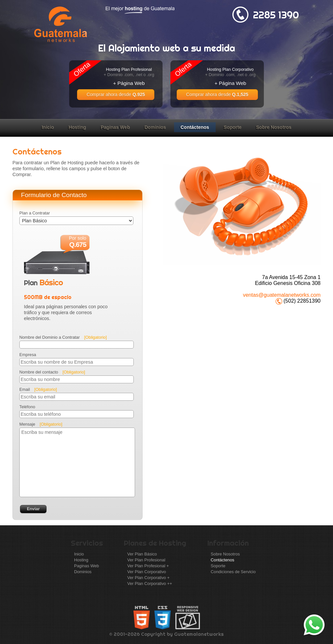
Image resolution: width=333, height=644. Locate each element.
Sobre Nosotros (274, 127)
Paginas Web (115, 127)
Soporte (232, 127)
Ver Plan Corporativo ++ (150, 584)
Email (38, 389)
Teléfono (27, 407)
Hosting (77, 127)
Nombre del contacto (52, 372)
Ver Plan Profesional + (148, 566)
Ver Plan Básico (142, 554)
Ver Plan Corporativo (147, 572)
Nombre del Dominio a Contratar (63, 337)
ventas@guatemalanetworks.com (282, 295)
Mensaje (41, 424)
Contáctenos (195, 127)
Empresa (28, 355)
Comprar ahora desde (116, 94)
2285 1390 (276, 15)
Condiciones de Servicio (233, 572)
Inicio (48, 127)
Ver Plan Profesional (146, 560)
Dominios (155, 127)
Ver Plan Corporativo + (148, 578)
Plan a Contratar (35, 213)
